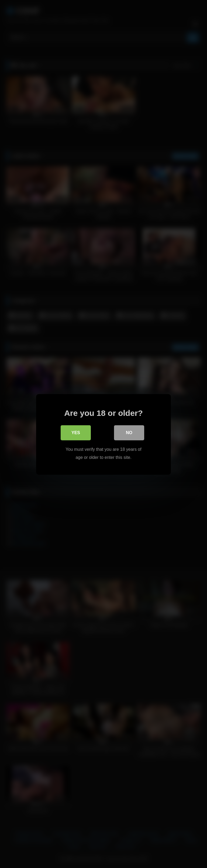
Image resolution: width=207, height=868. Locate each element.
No (129, 433)
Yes (76, 433)
